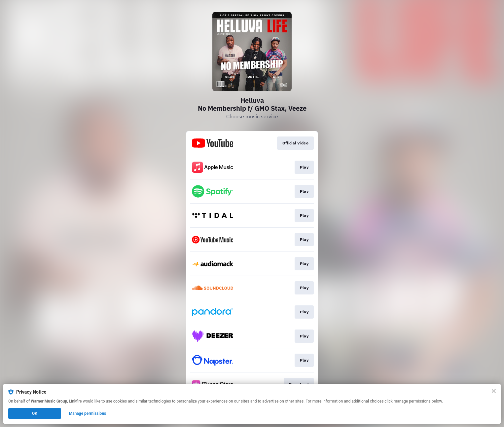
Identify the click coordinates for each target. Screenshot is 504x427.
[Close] (494, 391)
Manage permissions (88, 413)
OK (35, 413)
